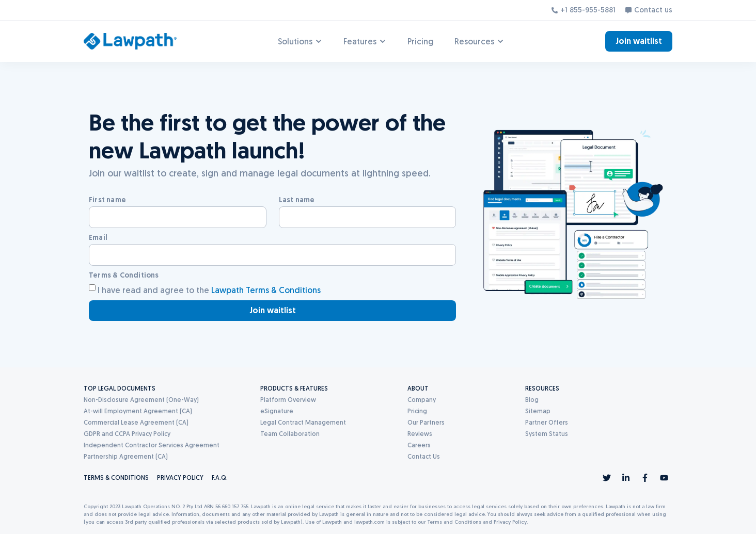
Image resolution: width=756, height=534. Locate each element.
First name (107, 200)
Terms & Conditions (124, 275)
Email (98, 237)
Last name (297, 200)
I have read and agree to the (209, 290)
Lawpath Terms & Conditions (266, 290)
